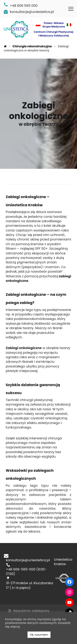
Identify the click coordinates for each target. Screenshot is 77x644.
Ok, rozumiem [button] (39, 635)
